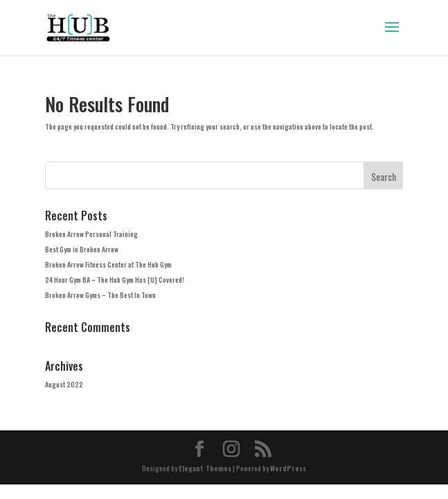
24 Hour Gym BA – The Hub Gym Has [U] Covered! (115, 280)
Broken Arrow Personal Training (91, 234)
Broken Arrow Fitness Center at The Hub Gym (108, 264)
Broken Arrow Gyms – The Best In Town (100, 295)
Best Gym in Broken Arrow (82, 249)
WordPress (288, 468)
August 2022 (64, 384)
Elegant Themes (205, 468)
